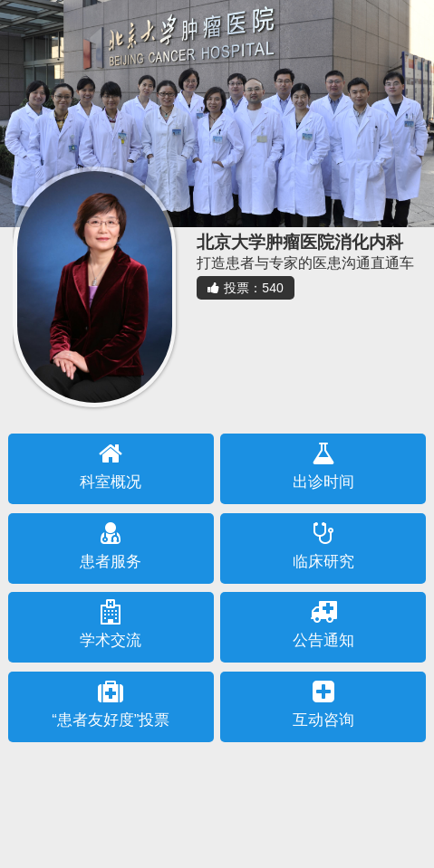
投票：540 (245, 288)
